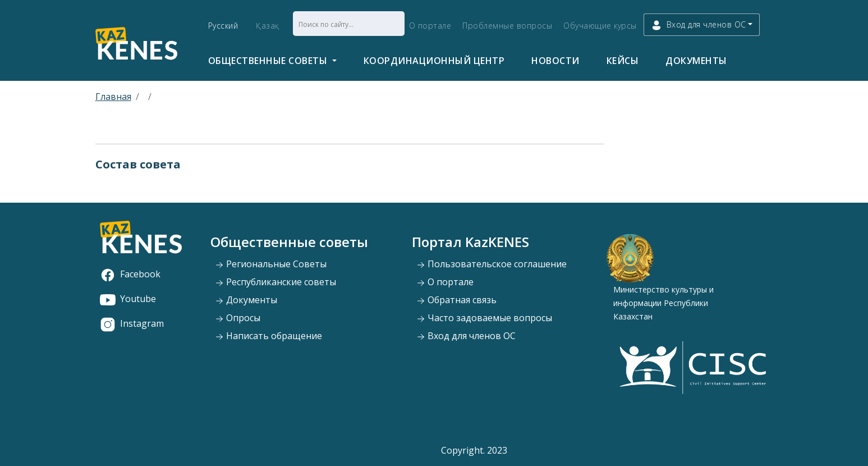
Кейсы (623, 61)
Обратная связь (456, 300)
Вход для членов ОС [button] (699, 25)
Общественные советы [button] (269, 61)
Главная (113, 97)
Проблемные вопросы (507, 26)
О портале (430, 26)
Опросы (238, 318)
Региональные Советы (271, 264)
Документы (696, 61)
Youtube (128, 299)
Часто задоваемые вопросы (484, 318)
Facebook (130, 274)
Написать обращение (268, 336)
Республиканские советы (275, 282)
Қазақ (268, 26)
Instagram (132, 323)
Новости (555, 61)
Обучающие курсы (600, 26)
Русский (223, 26)
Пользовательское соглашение (492, 264)
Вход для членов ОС (466, 336)
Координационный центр (434, 61)
